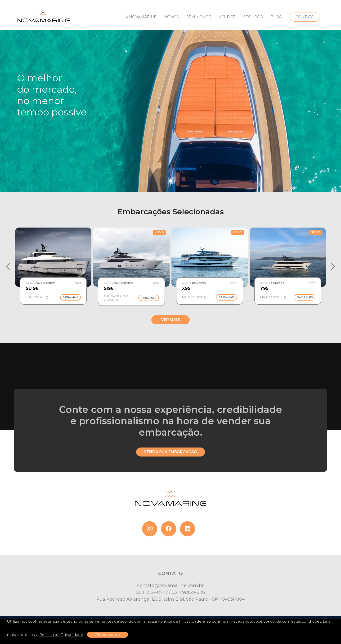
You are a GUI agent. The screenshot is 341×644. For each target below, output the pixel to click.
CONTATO (305, 17)
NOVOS (171, 17)
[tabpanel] (170, 96)
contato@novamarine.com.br (170, 585)
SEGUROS (253, 17)
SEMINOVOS (199, 17)
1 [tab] (170, 181)
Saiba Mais (70, 297)
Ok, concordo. (108, 635)
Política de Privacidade (61, 635)
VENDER (227, 17)
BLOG (276, 17)
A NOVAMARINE (141, 17)
